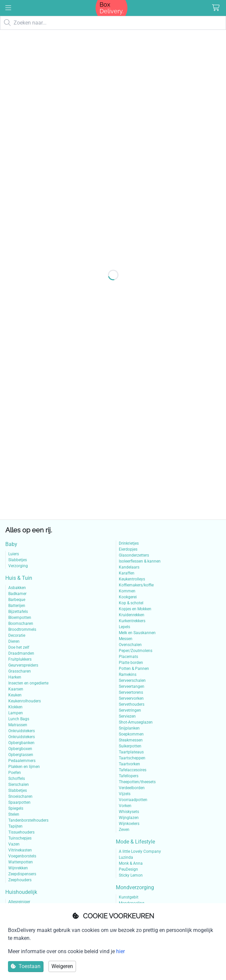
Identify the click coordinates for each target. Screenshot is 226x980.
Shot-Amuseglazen (136, 722)
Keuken (15, 695)
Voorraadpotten (133, 800)
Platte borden (131, 663)
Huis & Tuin (19, 578)
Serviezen (127, 716)
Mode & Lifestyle (135, 842)
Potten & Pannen (134, 669)
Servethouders (132, 704)
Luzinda (126, 857)
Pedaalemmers (22, 761)
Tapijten (15, 826)
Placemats (128, 657)
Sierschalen (19, 785)
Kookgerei (128, 597)
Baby (11, 544)
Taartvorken (129, 764)
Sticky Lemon (131, 875)
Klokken (15, 707)
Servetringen (130, 710)
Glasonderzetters (134, 555)
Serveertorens (131, 692)
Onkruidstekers (22, 731)
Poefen (15, 773)
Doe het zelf (19, 647)
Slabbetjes (18, 560)
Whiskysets (129, 812)
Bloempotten (20, 618)
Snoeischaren (20, 796)
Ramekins (128, 675)
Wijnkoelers (129, 824)
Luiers (14, 554)
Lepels (124, 627)
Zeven (124, 830)
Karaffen (127, 573)
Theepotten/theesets (137, 782)
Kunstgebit (129, 897)
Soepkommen (131, 734)
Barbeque (17, 600)
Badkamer (17, 594)
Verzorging (18, 566)
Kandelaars (129, 567)
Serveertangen (132, 686)
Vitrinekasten (20, 850)
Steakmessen (131, 740)
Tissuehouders (21, 832)
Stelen (14, 814)
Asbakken (17, 588)
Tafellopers (129, 776)
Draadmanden (21, 653)
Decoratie (17, 635)
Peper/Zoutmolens (136, 651)
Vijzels (125, 794)
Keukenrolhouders (25, 701)
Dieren (14, 641)
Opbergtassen (21, 755)
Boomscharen (21, 624)
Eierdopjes (128, 549)
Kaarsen (16, 689)
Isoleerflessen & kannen (140, 561)
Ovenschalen (130, 645)
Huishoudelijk (21, 892)
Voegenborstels (22, 856)
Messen (126, 639)
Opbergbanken (21, 743)
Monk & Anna (131, 863)
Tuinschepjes (20, 838)
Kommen (127, 591)
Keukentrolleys (132, 579)
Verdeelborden (132, 788)
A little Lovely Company (140, 851)
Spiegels (16, 808)
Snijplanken (129, 728)
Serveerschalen (132, 681)
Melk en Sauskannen (137, 633)
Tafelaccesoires (133, 770)
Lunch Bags (19, 719)
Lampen (16, 713)
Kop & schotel (131, 603)
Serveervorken (131, 698)
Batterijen (17, 606)
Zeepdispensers (22, 874)
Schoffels (17, 779)
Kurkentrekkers (132, 621)
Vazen (14, 844)
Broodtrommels (22, 629)
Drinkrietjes (129, 543)
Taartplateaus (131, 752)
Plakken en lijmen (24, 767)
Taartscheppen (132, 758)
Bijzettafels (18, 612)
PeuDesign (128, 869)
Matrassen (18, 725)
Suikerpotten (130, 746)
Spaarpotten (19, 802)
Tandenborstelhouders (28, 820)
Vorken (125, 806)
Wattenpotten (21, 862)
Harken (15, 677)
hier (120, 951)
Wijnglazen (129, 818)
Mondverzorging (135, 887)
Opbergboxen (20, 749)
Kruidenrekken (132, 615)
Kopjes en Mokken (135, 609)
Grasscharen (20, 671)
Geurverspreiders (23, 665)
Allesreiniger (19, 902)
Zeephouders (20, 880)
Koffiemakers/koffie (136, 585)
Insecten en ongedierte (28, 683)
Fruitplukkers (20, 659)
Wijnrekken (18, 868)
